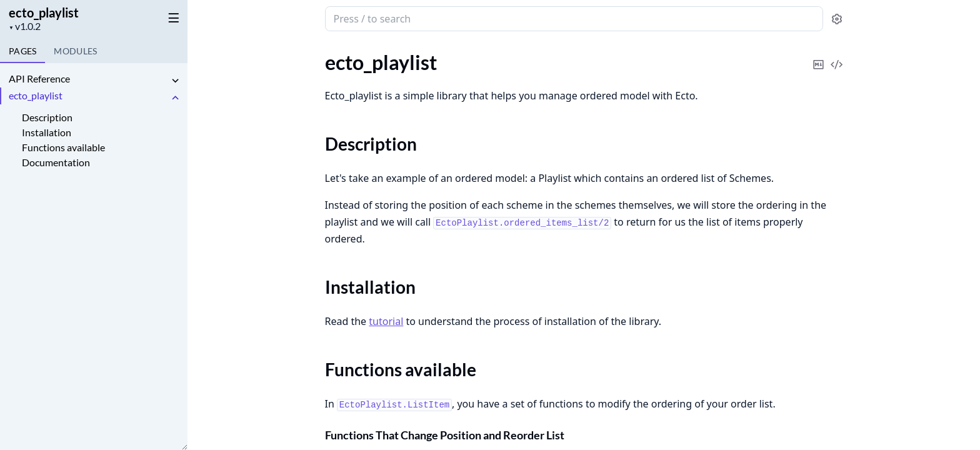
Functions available (63, 147)
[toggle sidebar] (171, 17)
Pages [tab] (22, 51)
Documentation (56, 162)
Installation (47, 132)
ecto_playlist (44, 12)
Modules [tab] (75, 51)
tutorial (386, 321)
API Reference (39, 78)
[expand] (175, 81)
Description (47, 117)
